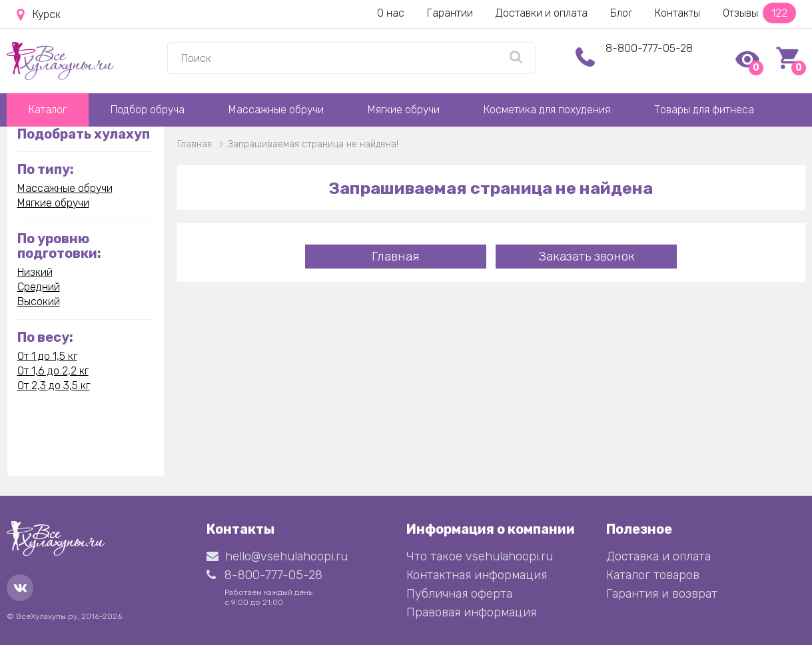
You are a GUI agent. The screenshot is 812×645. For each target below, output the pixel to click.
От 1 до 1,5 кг (47, 356)
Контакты (677, 13)
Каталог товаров (653, 575)
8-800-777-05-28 (649, 48)
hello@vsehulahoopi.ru (277, 556)
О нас (391, 13)
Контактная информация (477, 575)
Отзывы (759, 13)
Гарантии (450, 13)
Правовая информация (471, 612)
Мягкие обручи (404, 110)
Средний (39, 287)
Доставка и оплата (658, 556)
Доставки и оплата (542, 13)
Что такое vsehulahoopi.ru (480, 556)
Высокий (39, 302)
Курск (39, 15)
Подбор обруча (148, 110)
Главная (396, 256)
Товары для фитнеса (704, 110)
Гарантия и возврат (662, 594)
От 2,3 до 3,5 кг (54, 385)
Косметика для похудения (547, 110)
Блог (621, 13)
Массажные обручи (276, 110)
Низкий (35, 272)
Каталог (48, 110)
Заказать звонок (587, 256)
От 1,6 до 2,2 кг (53, 371)
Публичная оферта (459, 594)
